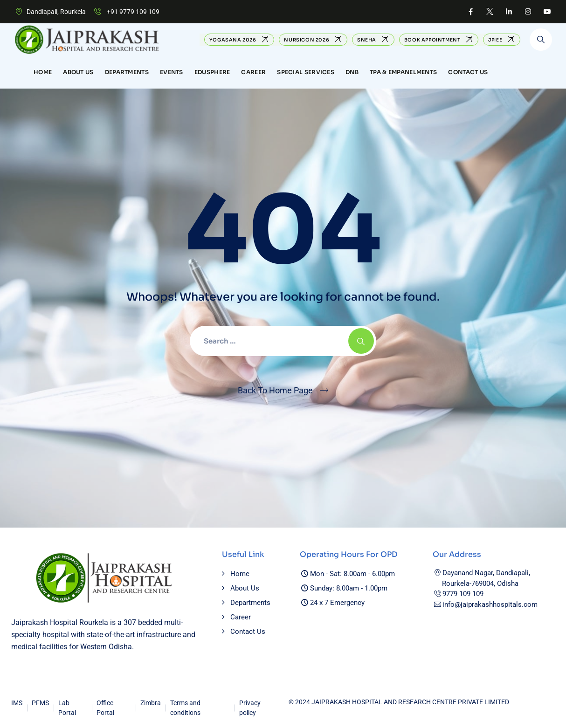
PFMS (40, 703)
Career (241, 617)
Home (43, 72)
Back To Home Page (275, 390)
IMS (17, 703)
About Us (78, 72)
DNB (352, 72)
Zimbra (151, 703)
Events (172, 72)
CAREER (253, 72)
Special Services (306, 72)
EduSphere (212, 72)
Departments (127, 72)
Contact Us (468, 72)
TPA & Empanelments (403, 72)
